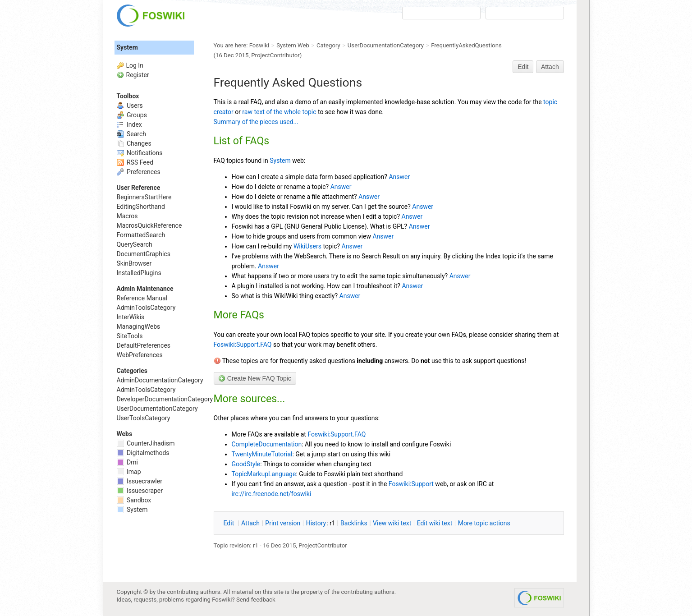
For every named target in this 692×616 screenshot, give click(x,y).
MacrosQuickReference (149, 225)
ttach (250, 523)
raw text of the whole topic (279, 112)
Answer (399, 177)
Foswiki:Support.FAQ (243, 345)
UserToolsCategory (144, 418)
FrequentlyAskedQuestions (466, 45)
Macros (127, 216)
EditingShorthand (141, 207)
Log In (135, 65)
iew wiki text (392, 523)
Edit (523, 67)
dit (230, 523)
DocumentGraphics (144, 254)
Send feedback (256, 600)
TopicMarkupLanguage (264, 474)
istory (316, 523)
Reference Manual (142, 298)
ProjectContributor (275, 55)
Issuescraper (140, 491)
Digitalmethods (143, 453)
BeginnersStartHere (144, 197)
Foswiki (259, 45)
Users (130, 106)
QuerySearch (135, 244)
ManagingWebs (139, 326)
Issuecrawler (140, 481)
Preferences (139, 172)
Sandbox (134, 500)
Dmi (127, 462)
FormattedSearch (141, 235)
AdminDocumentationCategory (160, 380)
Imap (129, 472)
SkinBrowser (134, 263)
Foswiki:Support (411, 484)
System (280, 161)
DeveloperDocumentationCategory (165, 399)
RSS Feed (135, 162)
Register (138, 75)
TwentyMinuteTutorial (262, 454)
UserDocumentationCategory (386, 45)
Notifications (140, 153)
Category (328, 45)
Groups (132, 115)
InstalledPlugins (139, 273)
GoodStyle (246, 464)
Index (129, 124)
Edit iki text (435, 523)
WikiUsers (307, 246)
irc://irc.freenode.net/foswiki (272, 494)
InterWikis (131, 317)
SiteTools (130, 336)
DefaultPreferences (144, 345)
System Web (293, 45)
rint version (283, 523)
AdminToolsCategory (146, 308)
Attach (550, 67)
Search (131, 134)
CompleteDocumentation (267, 444)
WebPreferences (140, 355)
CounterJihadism (146, 443)
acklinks (354, 523)
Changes (134, 143)
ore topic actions (484, 523)
